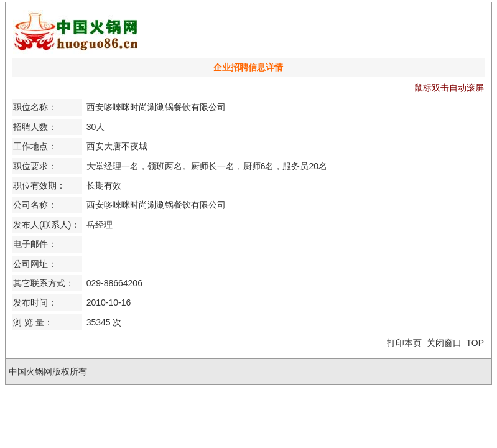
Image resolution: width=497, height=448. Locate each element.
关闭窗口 (444, 343)
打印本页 (404, 343)
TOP (475, 343)
